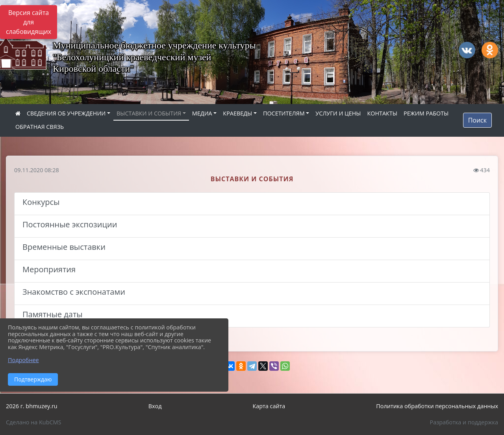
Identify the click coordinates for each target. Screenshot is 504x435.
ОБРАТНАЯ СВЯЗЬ (40, 127)
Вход (155, 406)
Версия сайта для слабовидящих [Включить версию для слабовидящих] (29, 22)
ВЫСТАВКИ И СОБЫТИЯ (149, 113)
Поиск (477, 120)
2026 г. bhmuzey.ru (32, 406)
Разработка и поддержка (464, 422)
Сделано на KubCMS (33, 422)
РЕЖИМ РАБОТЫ (426, 113)
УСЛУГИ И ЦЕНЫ (338, 113)
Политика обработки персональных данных (437, 406)
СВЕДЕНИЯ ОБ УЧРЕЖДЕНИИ (66, 113)
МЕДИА (202, 113)
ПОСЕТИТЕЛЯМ (284, 113)
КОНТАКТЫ (382, 113)
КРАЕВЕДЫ (237, 113)
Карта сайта (269, 406)
